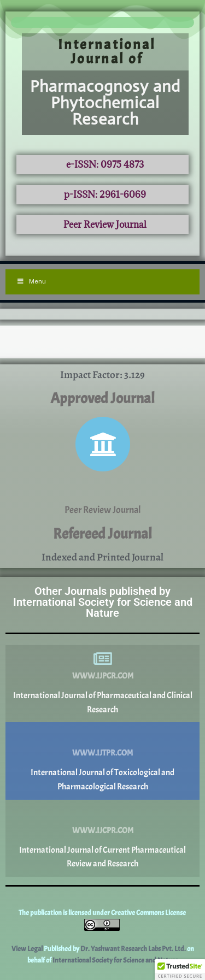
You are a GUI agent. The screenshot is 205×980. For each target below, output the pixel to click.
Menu (31, 281)
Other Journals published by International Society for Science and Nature (103, 602)
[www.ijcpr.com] (103, 813)
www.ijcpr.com (103, 831)
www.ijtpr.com (102, 753)
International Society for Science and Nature (115, 960)
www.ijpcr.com (103, 676)
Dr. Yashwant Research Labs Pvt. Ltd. (134, 949)
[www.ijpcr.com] (103, 659)
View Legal (28, 949)
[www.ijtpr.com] (103, 736)
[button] (180, 970)
